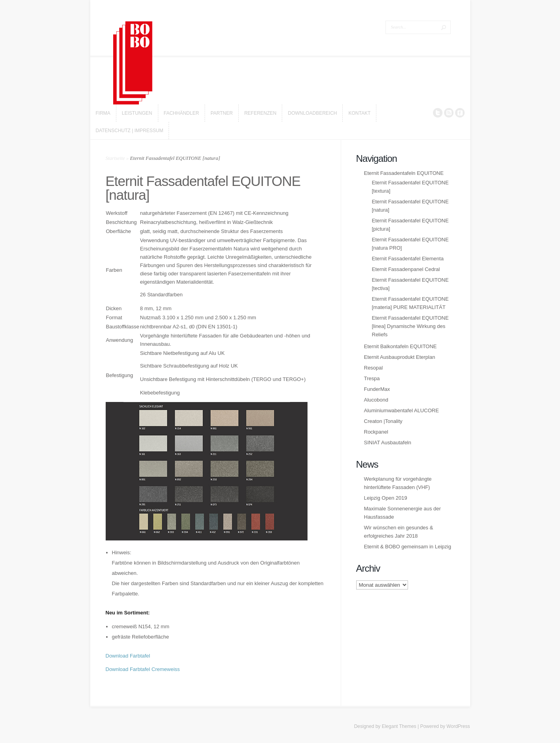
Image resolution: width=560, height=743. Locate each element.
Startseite (115, 158)
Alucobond (376, 400)
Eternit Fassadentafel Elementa (408, 259)
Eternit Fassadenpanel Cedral (406, 269)
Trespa (372, 378)
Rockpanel (376, 432)
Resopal (374, 368)
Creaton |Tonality (383, 421)
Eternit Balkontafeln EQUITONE (401, 346)
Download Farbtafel (128, 656)
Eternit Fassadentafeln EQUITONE (404, 173)
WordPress (458, 726)
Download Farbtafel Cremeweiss (143, 669)
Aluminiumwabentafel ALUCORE (401, 410)
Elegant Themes (399, 726)
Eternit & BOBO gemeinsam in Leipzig (408, 547)
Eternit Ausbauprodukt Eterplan (400, 357)
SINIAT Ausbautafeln (388, 443)
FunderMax (377, 389)
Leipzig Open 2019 (386, 498)
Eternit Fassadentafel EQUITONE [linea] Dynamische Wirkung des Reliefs (410, 326)
